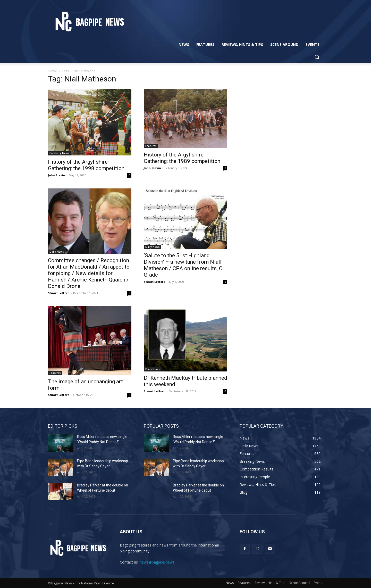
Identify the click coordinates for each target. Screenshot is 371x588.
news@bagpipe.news (157, 562)
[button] (317, 57)
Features (151, 146)
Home (52, 71)
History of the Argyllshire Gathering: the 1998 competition (86, 165)
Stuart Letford (59, 293)
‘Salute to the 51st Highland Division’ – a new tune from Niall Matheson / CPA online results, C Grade (183, 265)
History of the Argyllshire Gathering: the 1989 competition (182, 158)
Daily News (57, 252)
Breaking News (59, 153)
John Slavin (57, 175)
